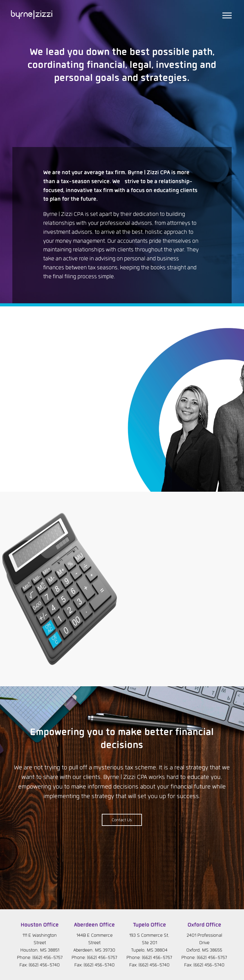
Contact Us (122, 820)
